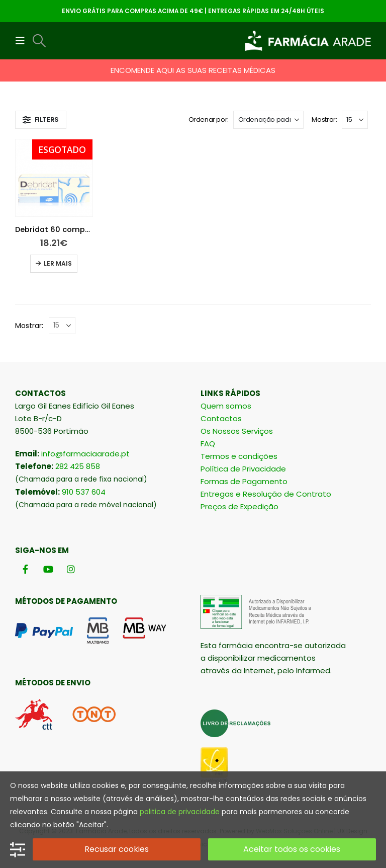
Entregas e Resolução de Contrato (266, 494)
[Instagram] (71, 569)
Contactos (221, 418)
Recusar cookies (117, 849)
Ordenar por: (209, 120)
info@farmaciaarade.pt (85, 454)
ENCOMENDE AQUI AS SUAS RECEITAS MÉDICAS (193, 70)
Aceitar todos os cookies (292, 849)
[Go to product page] (54, 178)
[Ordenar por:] (268, 120)
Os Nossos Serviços (237, 431)
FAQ (208, 444)
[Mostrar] (355, 120)
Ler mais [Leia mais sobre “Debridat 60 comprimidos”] (58, 263)
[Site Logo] (308, 41)
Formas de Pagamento (244, 481)
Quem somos (226, 406)
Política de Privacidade (243, 469)
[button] (23, 41)
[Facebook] (25, 569)
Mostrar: (324, 120)
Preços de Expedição (239, 506)
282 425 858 (78, 466)
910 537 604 (84, 492)
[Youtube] (48, 569)
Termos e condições (239, 456)
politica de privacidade (180, 812)
